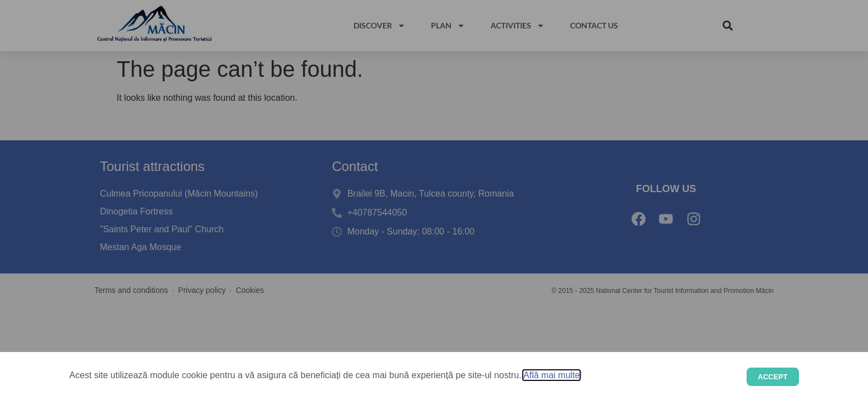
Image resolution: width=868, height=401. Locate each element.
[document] (434, 200)
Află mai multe (551, 375)
